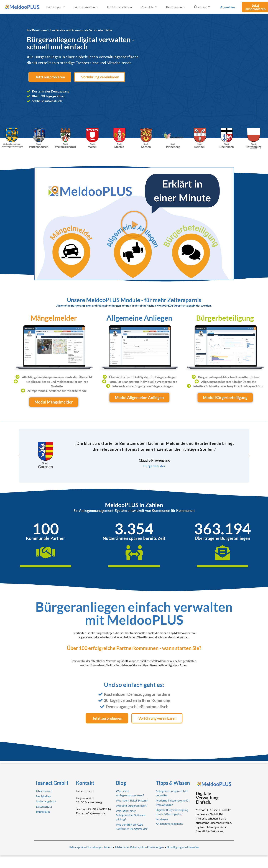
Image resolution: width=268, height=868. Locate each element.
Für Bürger (55, 7)
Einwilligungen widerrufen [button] (183, 847)
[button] (134, 224)
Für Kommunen (86, 7)
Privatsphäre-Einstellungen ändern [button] (91, 847)
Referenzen (176, 7)
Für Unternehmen (119, 7)
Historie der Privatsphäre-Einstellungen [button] (139, 847)
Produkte (149, 7)
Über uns (202, 7)
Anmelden (228, 7)
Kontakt (85, 783)
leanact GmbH (52, 783)
